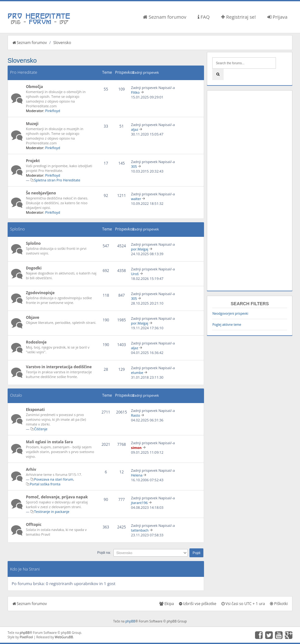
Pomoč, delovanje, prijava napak (57, 497)
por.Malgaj (139, 249)
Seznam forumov (165, 17)
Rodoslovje (36, 342)
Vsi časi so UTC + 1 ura (243, 604)
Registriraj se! (239, 17)
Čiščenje (41, 429)
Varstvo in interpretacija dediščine (59, 367)
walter (136, 199)
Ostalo (16, 395)
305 (134, 166)
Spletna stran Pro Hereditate (57, 180)
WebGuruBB (64, 637)
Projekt (33, 161)
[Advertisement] (250, 191)
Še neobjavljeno (41, 193)
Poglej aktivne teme (227, 325)
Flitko (135, 92)
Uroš (135, 274)
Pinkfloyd (52, 111)
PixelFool (26, 637)
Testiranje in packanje (52, 511)
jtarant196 (139, 503)
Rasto (135, 415)
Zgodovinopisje (40, 293)
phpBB (130, 621)
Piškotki (279, 604)
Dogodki (34, 268)
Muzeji (32, 124)
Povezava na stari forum (54, 479)
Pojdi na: (104, 552)
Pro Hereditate (24, 72)
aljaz (134, 129)
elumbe (137, 373)
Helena (137, 475)
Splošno (18, 229)
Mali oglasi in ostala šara (49, 442)
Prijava (278, 17)
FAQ (204, 17)
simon (136, 448)
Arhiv (31, 469)
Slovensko (62, 43)
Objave (33, 317)
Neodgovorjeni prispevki (230, 313)
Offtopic (34, 524)
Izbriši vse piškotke (198, 604)
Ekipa (167, 604)
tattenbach (140, 530)
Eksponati (35, 410)
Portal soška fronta (45, 484)
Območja (35, 87)
